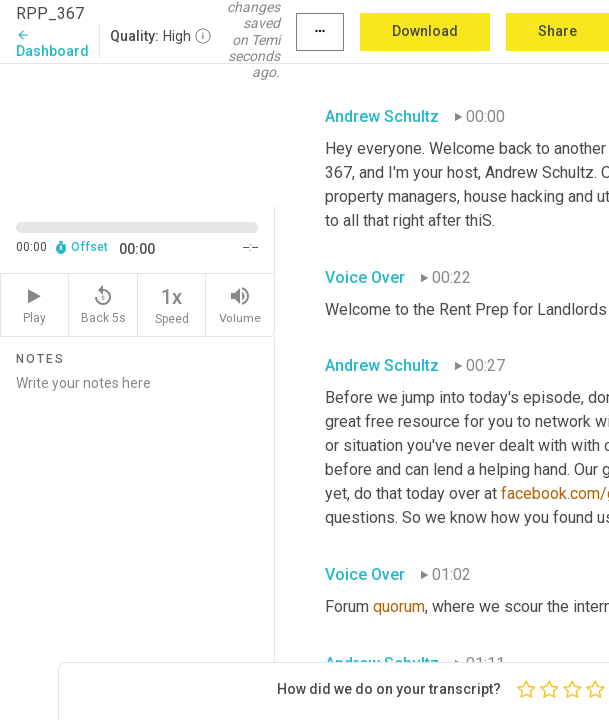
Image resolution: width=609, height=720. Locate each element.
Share (557, 31)
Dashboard (52, 43)
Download (425, 31)
